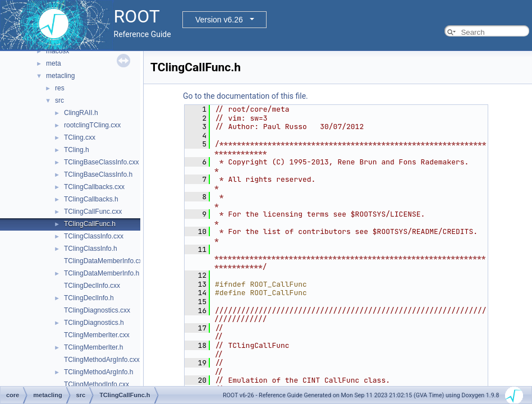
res (60, 88)
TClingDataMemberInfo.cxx (105, 261)
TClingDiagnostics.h (94, 323)
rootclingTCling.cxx (92, 125)
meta (54, 63)
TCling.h (77, 150)
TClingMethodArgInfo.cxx (102, 360)
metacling (60, 76)
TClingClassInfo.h (91, 249)
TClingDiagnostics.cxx (97, 310)
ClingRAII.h (81, 113)
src (59, 100)
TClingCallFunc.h (90, 224)
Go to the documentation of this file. (246, 96)
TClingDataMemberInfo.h (102, 273)
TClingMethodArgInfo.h (98, 372)
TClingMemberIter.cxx (97, 335)
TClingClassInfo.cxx (94, 236)
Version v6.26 (219, 20)
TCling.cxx (80, 137)
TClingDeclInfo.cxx (92, 286)
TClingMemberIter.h (93, 347)
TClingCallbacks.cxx (94, 187)
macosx (58, 51)
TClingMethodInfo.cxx (97, 384)
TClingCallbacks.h (91, 199)
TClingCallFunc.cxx (93, 212)
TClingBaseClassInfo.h (98, 175)
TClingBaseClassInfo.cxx (101, 162)
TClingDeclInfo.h (89, 298)
